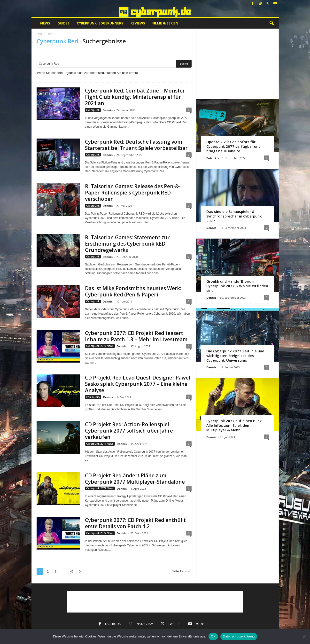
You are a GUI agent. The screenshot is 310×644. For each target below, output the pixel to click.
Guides (63, 23)
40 (72, 571)
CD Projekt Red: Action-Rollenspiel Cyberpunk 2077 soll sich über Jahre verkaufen (129, 431)
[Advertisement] (237, 64)
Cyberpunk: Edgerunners (100, 23)
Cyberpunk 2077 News (100, 346)
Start (39, 34)
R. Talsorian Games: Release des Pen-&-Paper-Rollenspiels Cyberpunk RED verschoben (133, 193)
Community (93, 397)
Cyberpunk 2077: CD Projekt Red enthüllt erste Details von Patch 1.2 (135, 523)
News (45, 23)
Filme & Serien (165, 23)
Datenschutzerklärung (239, 636)
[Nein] (304, 636)
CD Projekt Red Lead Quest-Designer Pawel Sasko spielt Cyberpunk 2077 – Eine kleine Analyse (138, 384)
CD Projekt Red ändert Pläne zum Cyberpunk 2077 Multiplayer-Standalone (135, 479)
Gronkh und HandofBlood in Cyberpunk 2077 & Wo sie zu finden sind (237, 286)
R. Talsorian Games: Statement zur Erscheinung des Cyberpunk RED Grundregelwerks (127, 244)
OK (213, 636)
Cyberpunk (93, 110)
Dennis (108, 110)
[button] (271, 23)
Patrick (211, 158)
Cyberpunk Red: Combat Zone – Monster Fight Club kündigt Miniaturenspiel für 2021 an (135, 97)
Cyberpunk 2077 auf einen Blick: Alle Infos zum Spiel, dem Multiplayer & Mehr (234, 425)
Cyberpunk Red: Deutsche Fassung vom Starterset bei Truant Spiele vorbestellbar (136, 145)
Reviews (138, 23)
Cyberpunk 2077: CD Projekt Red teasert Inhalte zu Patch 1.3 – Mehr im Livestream (136, 336)
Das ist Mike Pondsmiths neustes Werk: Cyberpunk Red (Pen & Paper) (133, 291)
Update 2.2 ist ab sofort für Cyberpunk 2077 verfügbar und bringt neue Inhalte (233, 146)
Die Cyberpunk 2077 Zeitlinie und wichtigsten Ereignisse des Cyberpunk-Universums (235, 356)
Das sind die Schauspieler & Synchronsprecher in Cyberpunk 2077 (234, 216)
